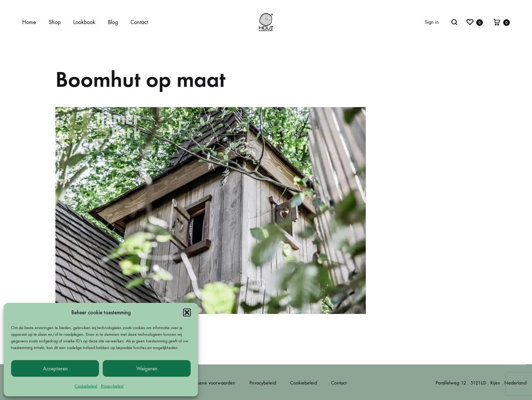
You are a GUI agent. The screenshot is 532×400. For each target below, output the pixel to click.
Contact (139, 22)
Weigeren (147, 369)
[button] (187, 312)
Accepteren (55, 369)
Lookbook (84, 22)
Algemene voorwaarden (211, 383)
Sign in (432, 22)
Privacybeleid (112, 386)
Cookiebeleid (86, 386)
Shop (55, 22)
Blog (113, 22)
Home (29, 22)
